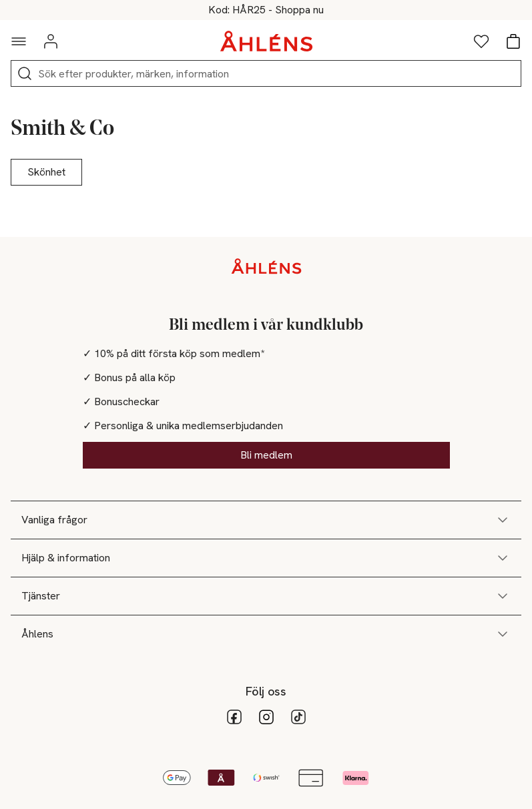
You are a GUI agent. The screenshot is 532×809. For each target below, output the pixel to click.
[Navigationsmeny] (19, 41)
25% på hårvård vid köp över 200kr (266, 10)
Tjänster (266, 596)
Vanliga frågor (266, 520)
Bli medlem (266, 455)
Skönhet (46, 172)
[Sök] (25, 73)
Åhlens (266, 634)
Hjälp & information (266, 558)
